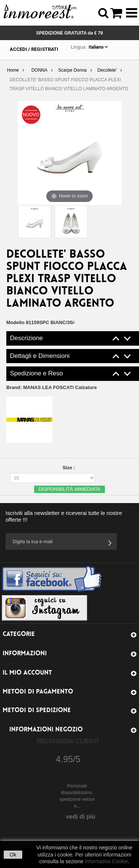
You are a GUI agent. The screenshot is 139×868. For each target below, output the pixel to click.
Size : (70, 468)
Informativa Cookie (107, 861)
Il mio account (27, 673)
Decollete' (107, 70)
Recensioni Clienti (67, 741)
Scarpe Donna (72, 70)
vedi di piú (81, 817)
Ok (13, 855)
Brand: (52, 387)
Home (13, 70)
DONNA (39, 70)
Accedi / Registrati (34, 49)
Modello (15, 322)
